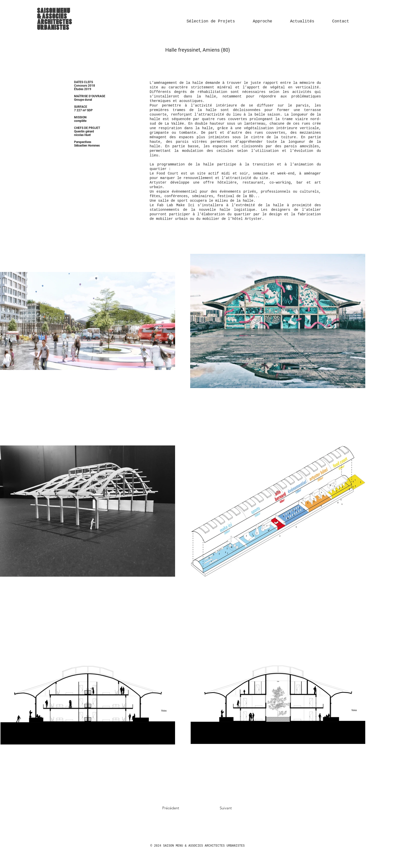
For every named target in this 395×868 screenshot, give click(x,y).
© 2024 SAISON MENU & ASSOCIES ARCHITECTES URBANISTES (197, 846)
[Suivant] (215, 808)
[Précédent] (180, 808)
